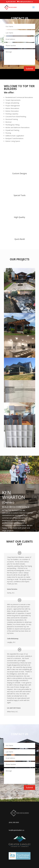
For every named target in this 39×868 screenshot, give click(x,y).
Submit (29, 69)
